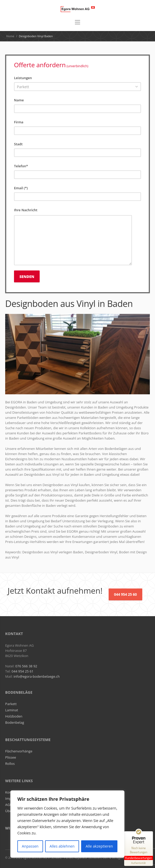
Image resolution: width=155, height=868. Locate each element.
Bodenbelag (15, 722)
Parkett (11, 704)
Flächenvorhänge (19, 751)
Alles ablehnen (62, 846)
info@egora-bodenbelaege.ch (37, 676)
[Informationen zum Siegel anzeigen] (139, 863)
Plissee (11, 757)
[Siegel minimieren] (150, 834)
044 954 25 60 (125, 594)
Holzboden (14, 716)
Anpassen (30, 846)
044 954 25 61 (23, 671)
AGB (9, 805)
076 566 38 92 (26, 666)
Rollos (10, 764)
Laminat (12, 710)
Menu (77, 25)
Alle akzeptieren (99, 846)
